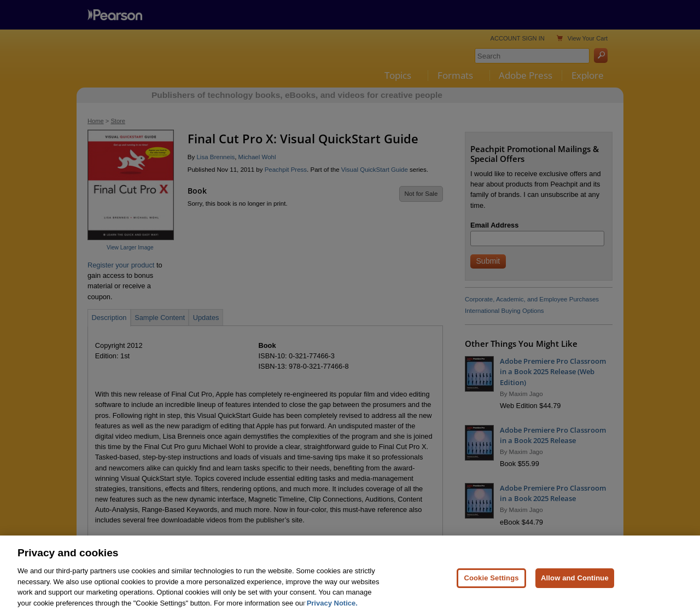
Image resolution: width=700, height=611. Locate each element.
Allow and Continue (575, 586)
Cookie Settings (491, 586)
